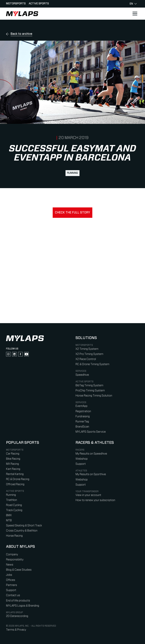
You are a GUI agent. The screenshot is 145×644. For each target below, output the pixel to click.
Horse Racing (14, 536)
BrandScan (82, 427)
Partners (12, 585)
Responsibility (15, 560)
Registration (83, 411)
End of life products (18, 601)
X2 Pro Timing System (89, 354)
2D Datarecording (17, 616)
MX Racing (12, 464)
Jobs (9, 575)
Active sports (39, 4)
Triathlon (12, 500)
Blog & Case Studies (19, 570)
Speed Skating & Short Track (24, 526)
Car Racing (13, 454)
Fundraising (83, 416)
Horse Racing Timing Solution (94, 396)
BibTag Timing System (89, 385)
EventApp (81, 406)
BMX (9, 515)
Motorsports (16, 4)
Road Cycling (14, 505)
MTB (9, 520)
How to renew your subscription (95, 500)
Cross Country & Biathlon (22, 531)
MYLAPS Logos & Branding (23, 606)
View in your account (88, 495)
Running (72, 173)
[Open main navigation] (135, 14)
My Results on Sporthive (91, 474)
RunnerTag (82, 422)
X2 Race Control (86, 359)
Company (12, 554)
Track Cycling (14, 510)
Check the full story (72, 213)
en (133, 4)
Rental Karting (15, 474)
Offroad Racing (15, 484)
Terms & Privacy (16, 630)
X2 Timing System (87, 349)
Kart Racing (13, 469)
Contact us (13, 595)
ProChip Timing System (90, 391)
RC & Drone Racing (18, 479)
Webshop (82, 459)
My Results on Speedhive (91, 454)
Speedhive (82, 375)
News (10, 565)
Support (81, 464)
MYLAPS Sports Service (91, 432)
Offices (11, 580)
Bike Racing (13, 459)
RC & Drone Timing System (92, 364)
